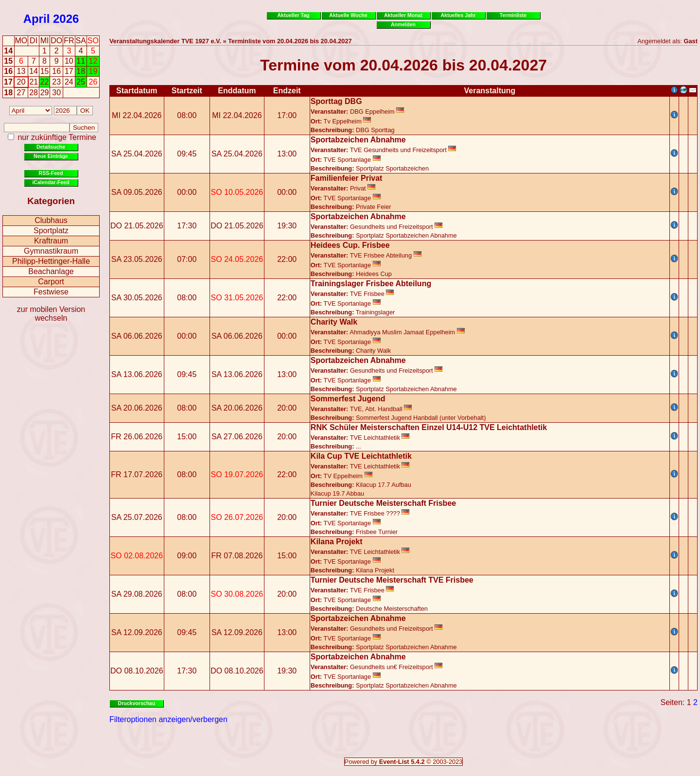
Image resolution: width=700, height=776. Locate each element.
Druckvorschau (137, 703)
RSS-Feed (51, 173)
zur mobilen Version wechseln (51, 314)
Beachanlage (51, 271)
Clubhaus (51, 220)
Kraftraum (51, 241)
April (37, 19)
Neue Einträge (51, 156)
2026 (66, 19)
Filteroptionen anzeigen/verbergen (168, 719)
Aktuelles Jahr (458, 15)
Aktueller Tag (293, 15)
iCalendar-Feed (51, 182)
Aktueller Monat (403, 15)
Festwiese (51, 292)
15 (8, 61)
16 (8, 71)
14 (8, 51)
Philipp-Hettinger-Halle (51, 261)
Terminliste (513, 15)
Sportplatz (51, 231)
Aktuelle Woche (348, 15)
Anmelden (403, 24)
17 (8, 82)
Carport (51, 282)
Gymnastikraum (51, 251)
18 (8, 93)
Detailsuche (51, 147)
